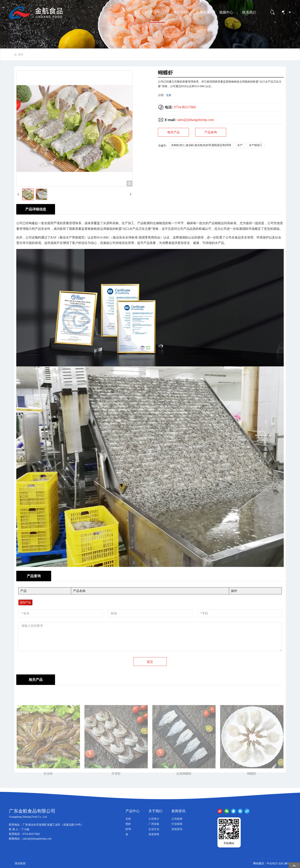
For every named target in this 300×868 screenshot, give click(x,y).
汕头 (281, 863)
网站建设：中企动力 (265, 863)
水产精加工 (256, 145)
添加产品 (25, 602)
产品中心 (157, 12)
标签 (288, 863)
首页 (137, 12)
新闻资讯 (203, 12)
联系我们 (249, 12)
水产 (240, 145)
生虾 (169, 95)
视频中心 (226, 12)
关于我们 (180, 12)
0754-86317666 (185, 107)
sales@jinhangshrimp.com (195, 120)
